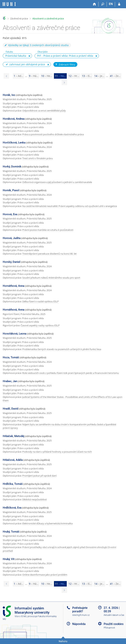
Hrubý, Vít (9, 559)
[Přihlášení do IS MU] (119, 4)
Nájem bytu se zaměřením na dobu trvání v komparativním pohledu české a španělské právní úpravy (59, 426)
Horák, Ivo (9, 95)
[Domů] (94, 4)
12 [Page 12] (74, 76)
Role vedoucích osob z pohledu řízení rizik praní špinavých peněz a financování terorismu (71, 373)
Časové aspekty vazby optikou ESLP (40, 325)
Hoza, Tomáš (11, 357)
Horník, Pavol (11, 190)
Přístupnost (109, 628)
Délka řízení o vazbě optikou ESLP (41, 301)
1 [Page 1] (18, 76)
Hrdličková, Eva (12, 508)
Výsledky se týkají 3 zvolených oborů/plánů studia (36, 45)
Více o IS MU (21, 616)
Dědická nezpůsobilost (35, 499)
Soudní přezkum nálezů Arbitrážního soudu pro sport (51, 278)
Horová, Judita (12, 238)
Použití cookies (114, 624)
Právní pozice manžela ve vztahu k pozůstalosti (48, 230)
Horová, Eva (10, 214)
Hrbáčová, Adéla (13, 460)
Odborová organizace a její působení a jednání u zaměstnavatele (57, 182)
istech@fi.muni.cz (81, 615)
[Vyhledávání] (103, 4)
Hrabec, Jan (10, 381)
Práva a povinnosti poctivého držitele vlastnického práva (53, 134)
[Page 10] (6, 76)
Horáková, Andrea (14, 119)
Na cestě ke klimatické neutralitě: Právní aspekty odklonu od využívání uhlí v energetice (70, 206)
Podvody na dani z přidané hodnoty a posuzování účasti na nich (57, 452)
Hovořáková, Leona (15, 334)
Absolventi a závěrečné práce (48, 18)
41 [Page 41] (115, 76)
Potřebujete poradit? (80, 610)
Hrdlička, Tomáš (13, 484)
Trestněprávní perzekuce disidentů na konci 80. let (49, 254)
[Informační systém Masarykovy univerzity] (9, 4)
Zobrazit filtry (65, 65)
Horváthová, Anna (14, 286)
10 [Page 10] (47, 76)
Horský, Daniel (12, 262)
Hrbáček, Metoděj (14, 436)
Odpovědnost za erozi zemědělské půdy (44, 111)
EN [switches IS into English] (111, 4)
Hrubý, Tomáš (11, 532)
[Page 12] (64, 82)
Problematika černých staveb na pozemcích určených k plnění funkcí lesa (62, 349)
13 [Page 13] (87, 76)
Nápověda (79, 624)
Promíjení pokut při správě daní (39, 476)
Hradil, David (10, 409)
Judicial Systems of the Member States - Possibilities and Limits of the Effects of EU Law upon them (63, 399)
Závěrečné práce (19, 18)
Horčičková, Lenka (14, 143)
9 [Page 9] (34, 76)
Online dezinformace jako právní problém (45, 575)
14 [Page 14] (99, 76)
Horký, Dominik (12, 167)
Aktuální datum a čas (114, 615)
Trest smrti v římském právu (38, 158)
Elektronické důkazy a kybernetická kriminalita (47, 523)
